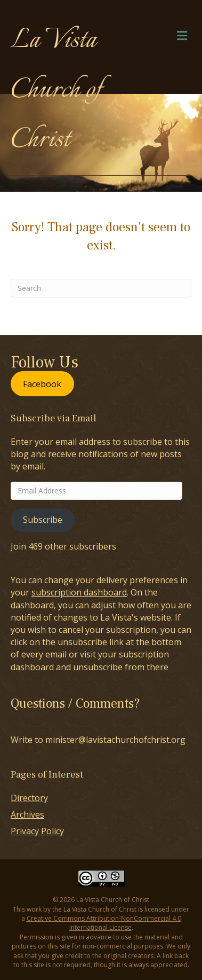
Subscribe (43, 520)
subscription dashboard (79, 592)
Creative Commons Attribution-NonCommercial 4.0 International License (104, 923)
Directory (29, 798)
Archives (27, 814)
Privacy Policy (37, 831)
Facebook (42, 384)
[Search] (101, 288)
